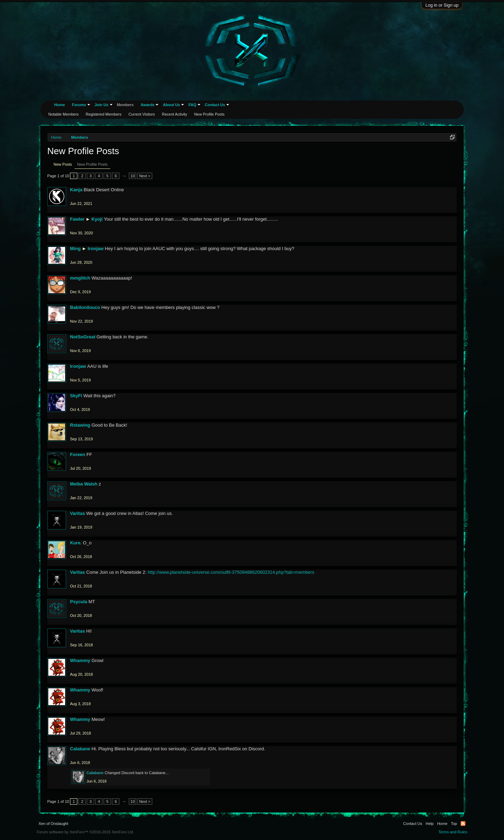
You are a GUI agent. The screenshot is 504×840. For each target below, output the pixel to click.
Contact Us (215, 105)
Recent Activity (175, 114)
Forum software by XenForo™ (85, 832)
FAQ (192, 105)
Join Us (101, 105)
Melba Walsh (84, 484)
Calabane (80, 749)
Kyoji (97, 219)
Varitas (78, 513)
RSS (463, 824)
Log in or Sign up (442, 5)
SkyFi (76, 396)
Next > (145, 176)
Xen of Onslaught (53, 824)
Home (60, 105)
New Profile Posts (93, 164)
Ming (75, 249)
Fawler (77, 219)
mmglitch (80, 278)
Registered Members (104, 114)
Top (454, 824)
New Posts (63, 164)
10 (133, 176)
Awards (148, 105)
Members (125, 105)
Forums (79, 105)
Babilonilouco (85, 307)
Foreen (78, 455)
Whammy (80, 660)
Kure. (76, 543)
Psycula (79, 602)
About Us (171, 105)
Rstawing (80, 425)
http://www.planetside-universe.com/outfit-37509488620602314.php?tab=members (231, 572)
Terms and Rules (453, 832)
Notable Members (64, 114)
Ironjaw (96, 249)
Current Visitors (142, 114)
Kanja (76, 190)
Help (430, 824)
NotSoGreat (83, 337)
